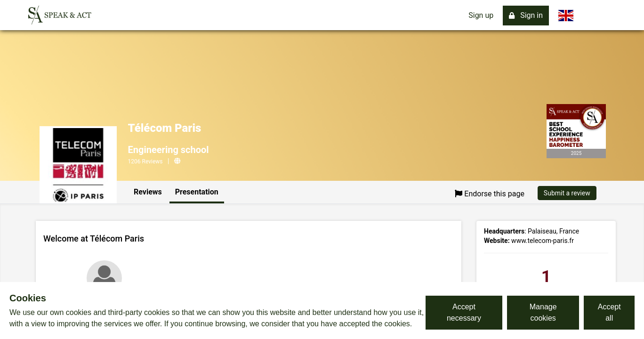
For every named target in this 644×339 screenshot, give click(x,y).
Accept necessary (464, 312)
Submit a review (567, 193)
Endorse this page (490, 194)
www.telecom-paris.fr (543, 241)
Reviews (148, 192)
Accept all (609, 312)
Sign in (526, 15)
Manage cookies (543, 312)
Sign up (481, 15)
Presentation (197, 192)
